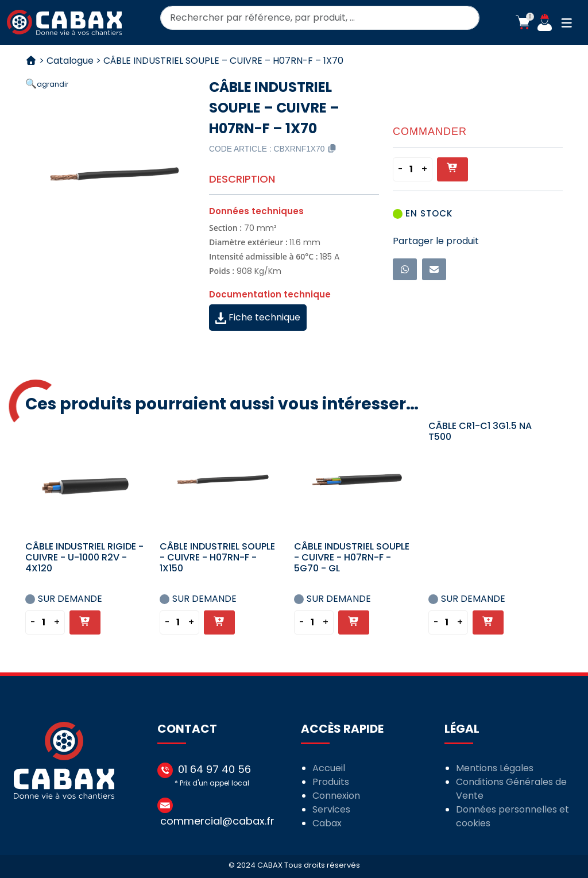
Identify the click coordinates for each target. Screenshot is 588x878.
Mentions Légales (495, 768)
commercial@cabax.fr (217, 821)
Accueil (329, 768)
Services (331, 809)
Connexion (336, 796)
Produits (331, 782)
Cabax (327, 823)
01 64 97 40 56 (214, 769)
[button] (523, 22)
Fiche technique (258, 317)
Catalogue (70, 61)
